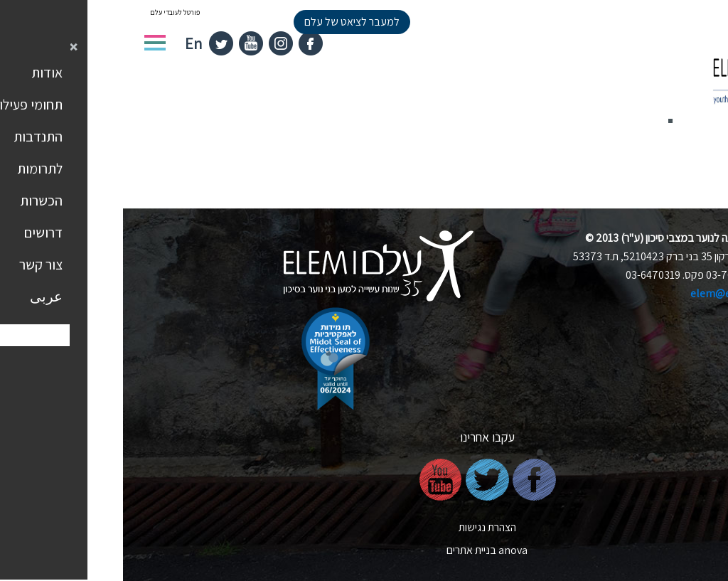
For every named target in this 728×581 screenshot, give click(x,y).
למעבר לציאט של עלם (229, 22)
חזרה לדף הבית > (660, 159)
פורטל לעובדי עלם (52, 12)
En (70, 43)
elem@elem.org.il (611, 293)
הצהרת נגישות (364, 527)
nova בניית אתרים (364, 550)
